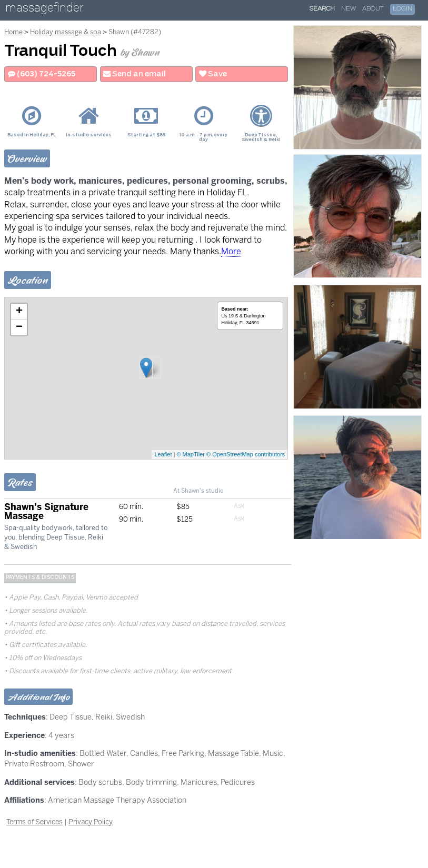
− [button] (19, 327)
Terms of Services (34, 822)
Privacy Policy (91, 822)
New (349, 9)
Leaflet (163, 454)
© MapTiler (191, 454)
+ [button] (19, 312)
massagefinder (44, 10)
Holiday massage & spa (66, 32)
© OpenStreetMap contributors (246, 454)
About (373, 9)
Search (322, 9)
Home (13, 32)
